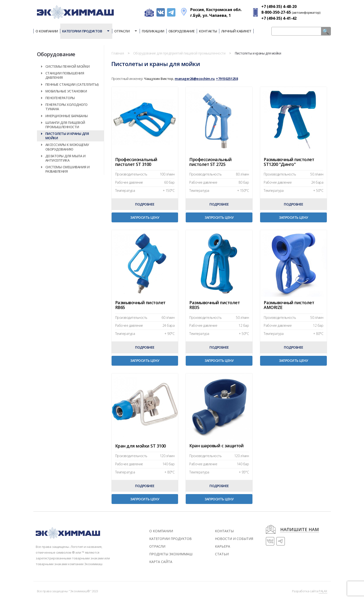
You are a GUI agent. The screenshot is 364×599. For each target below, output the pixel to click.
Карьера (223, 546)
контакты (224, 531)
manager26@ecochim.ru (194, 79)
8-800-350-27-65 (276, 12)
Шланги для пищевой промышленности (65, 125)
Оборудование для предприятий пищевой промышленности (179, 53)
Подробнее (145, 204)
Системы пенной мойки (68, 66)
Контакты (208, 31)
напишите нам (300, 530)
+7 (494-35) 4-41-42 (279, 18)
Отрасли (126, 31)
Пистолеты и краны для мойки (67, 136)
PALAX (323, 591)
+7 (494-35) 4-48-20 (279, 6)
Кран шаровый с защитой (216, 446)
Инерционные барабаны (67, 116)
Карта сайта (161, 562)
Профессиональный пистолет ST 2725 (210, 162)
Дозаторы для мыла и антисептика (66, 158)
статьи (222, 554)
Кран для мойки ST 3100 (140, 446)
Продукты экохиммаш (171, 554)
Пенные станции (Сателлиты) (72, 84)
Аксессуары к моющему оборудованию (67, 147)
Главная (118, 53)
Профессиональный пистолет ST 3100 (136, 162)
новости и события (234, 539)
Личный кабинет (236, 31)
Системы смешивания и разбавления (68, 169)
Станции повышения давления (65, 75)
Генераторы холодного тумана (66, 107)
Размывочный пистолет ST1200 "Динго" (289, 162)
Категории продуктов (86, 31)
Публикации (153, 31)
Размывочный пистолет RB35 (215, 305)
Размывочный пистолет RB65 (140, 305)
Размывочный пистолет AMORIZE (289, 305)
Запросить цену (145, 217)
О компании (47, 31)
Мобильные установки (66, 91)
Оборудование (182, 31)
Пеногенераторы (60, 98)
